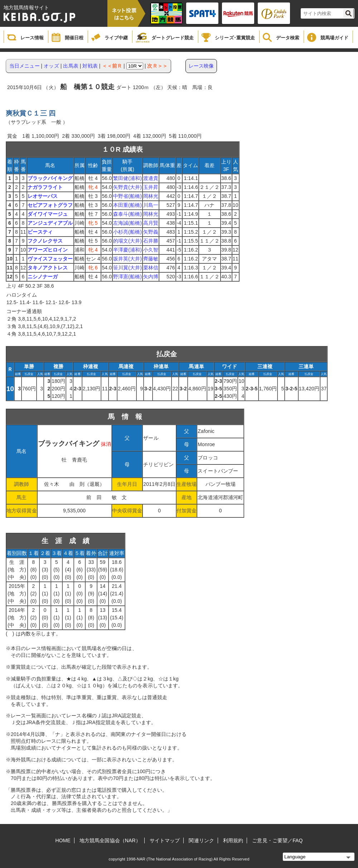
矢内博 (151, 277)
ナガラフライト (45, 187)
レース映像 (201, 66)
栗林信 (151, 268)
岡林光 (151, 196)
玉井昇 (151, 187)
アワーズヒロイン (48, 250)
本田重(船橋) (127, 205)
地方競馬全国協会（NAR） (110, 840)
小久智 (151, 250)
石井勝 (151, 241)
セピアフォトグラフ (50, 205)
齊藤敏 (151, 259)
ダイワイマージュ (48, 214)
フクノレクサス (45, 241)
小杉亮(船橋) (127, 232)
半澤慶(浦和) (127, 250)
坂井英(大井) (127, 259)
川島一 (151, 205)
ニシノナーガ (43, 277)
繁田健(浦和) (127, 178)
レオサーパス (43, 196)
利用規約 (233, 840)
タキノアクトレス (48, 268)
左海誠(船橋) (127, 223)
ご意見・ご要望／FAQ (277, 840)
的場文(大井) (127, 241)
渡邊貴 (151, 178)
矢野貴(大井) (127, 187)
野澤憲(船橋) (127, 277)
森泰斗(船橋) (127, 214)
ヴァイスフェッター (50, 259)
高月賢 (151, 223)
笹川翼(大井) (127, 268)
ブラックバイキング (50, 178)
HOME (63, 840)
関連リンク (201, 840)
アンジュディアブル (50, 223)
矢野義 (151, 232)
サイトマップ (165, 840)
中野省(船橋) (127, 196)
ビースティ (40, 232)
